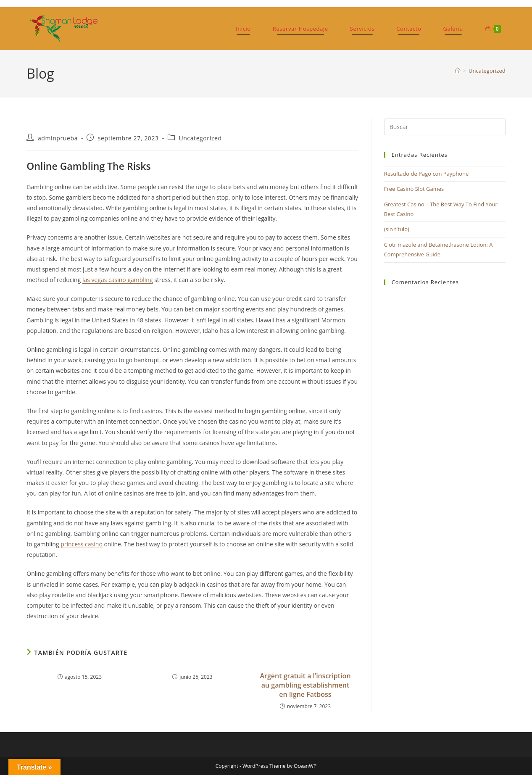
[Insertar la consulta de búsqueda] (445, 127)
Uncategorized (487, 71)
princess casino (82, 544)
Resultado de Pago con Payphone (427, 174)
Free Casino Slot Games (414, 189)
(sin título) (397, 229)
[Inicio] (458, 71)
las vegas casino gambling (118, 280)
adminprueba (58, 138)
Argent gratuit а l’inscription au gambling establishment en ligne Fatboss (305, 685)
